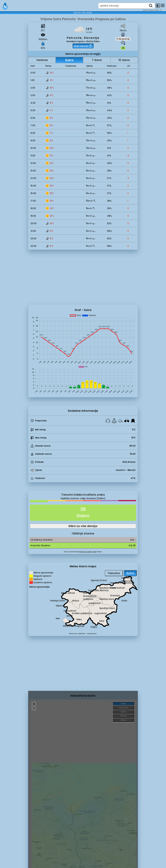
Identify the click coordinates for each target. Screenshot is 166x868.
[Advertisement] (14, 64)
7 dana (97, 60)
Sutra (69, 60)
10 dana (124, 60)
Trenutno (114, 573)
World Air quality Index (88, 552)
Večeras (42, 60)
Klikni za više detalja (83, 526)
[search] (151, 6)
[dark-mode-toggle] (158, 6)
